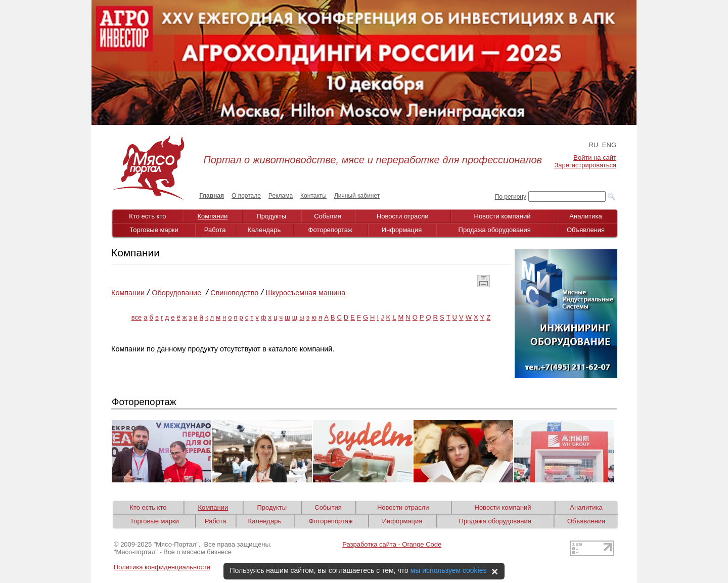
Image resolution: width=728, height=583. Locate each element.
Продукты (271, 216)
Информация (402, 230)
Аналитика (585, 216)
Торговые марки (154, 230)
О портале (246, 196)
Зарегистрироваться (585, 165)
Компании (213, 216)
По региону (511, 197)
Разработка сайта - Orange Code (392, 544)
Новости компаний (503, 216)
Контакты (313, 196)
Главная (212, 196)
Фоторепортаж (330, 230)
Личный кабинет (357, 196)
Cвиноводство (234, 293)
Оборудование (177, 293)
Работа (215, 230)
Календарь (264, 230)
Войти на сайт (595, 158)
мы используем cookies (449, 570)
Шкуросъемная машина (305, 293)
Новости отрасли (403, 216)
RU (593, 145)
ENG (609, 145)
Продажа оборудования (495, 230)
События (328, 216)
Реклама (281, 196)
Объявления (586, 230)
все (137, 317)
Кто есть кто (147, 216)
